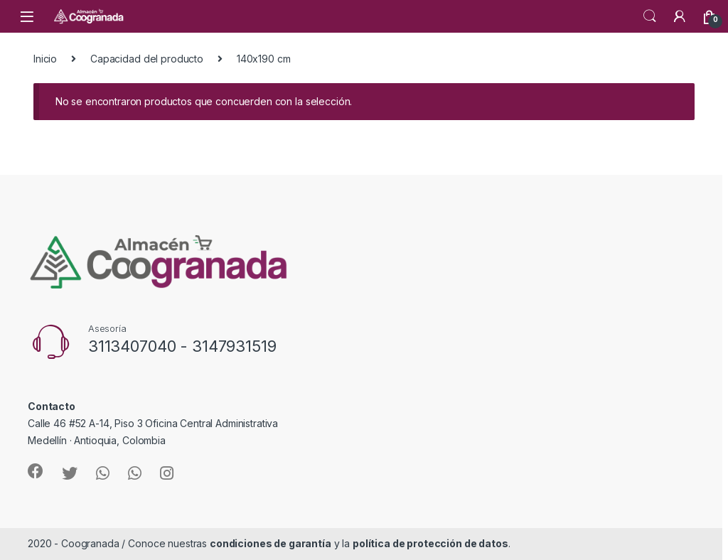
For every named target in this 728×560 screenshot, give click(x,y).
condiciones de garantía (271, 543)
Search (650, 16)
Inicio (45, 59)
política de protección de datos (430, 543)
